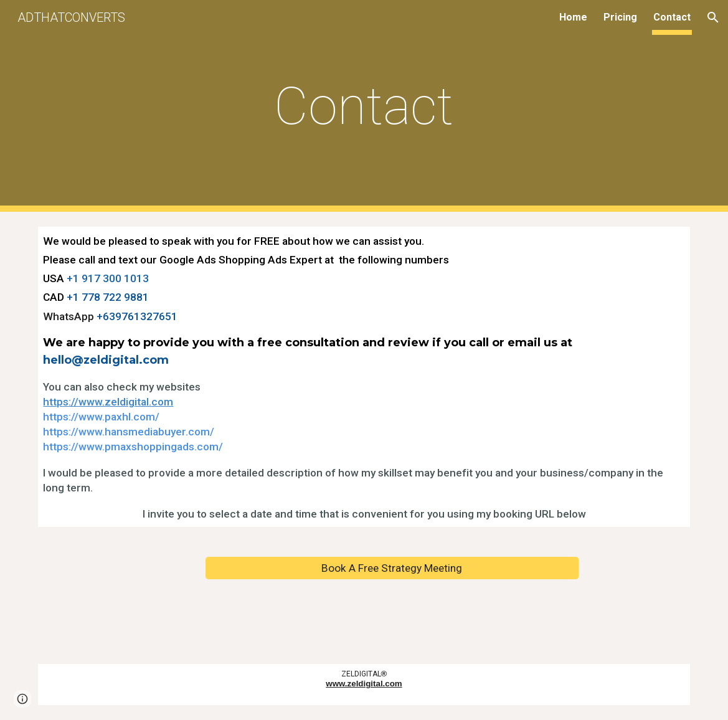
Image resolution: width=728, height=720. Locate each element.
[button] (713, 17)
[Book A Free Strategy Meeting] (392, 568)
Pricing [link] (620, 17)
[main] (364, 106)
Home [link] (573, 17)
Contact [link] (672, 17)
